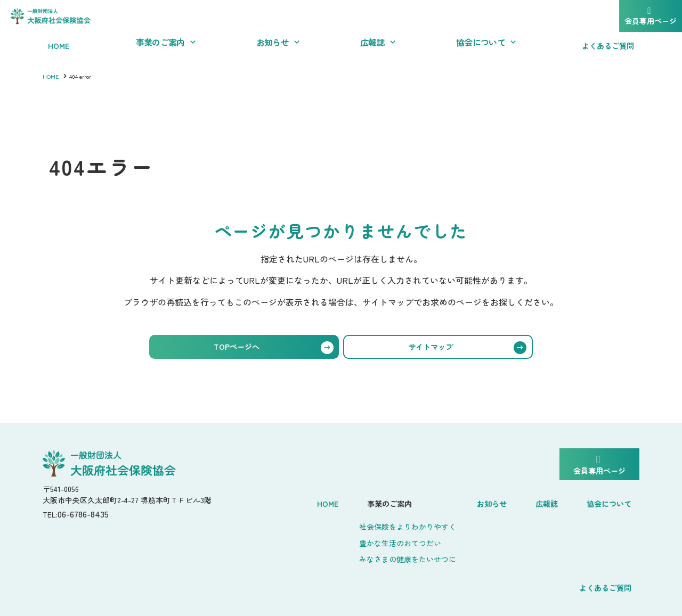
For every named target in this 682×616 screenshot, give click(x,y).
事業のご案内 (328, 501)
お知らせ (428, 501)
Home (274, 501)
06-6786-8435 (89, 518)
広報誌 (475, 501)
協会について (531, 501)
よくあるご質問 (606, 501)
